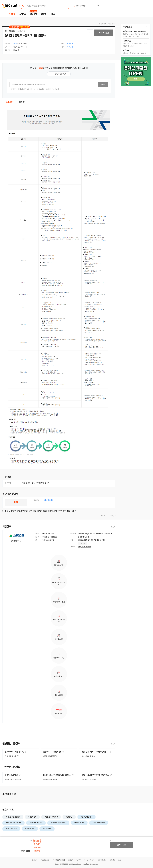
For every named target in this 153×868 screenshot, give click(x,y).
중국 (42, 483)
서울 (23, 483)
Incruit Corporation (79, 864)
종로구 (28, 483)
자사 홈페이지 (49, 500)
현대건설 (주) (10, 31)
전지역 (38, 483)
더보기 (113, 527)
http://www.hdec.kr (84, 547)
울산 (33, 483)
